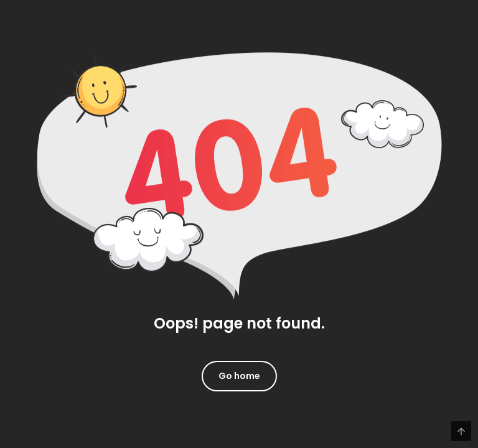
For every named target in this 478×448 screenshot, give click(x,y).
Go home (239, 376)
